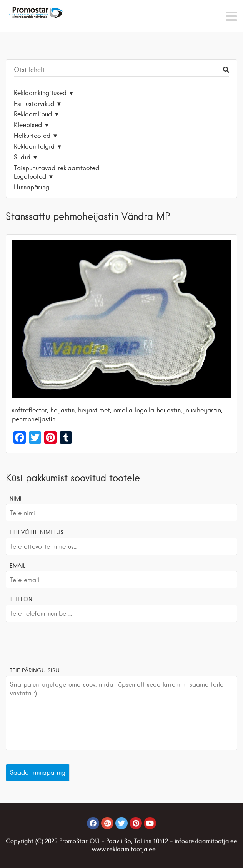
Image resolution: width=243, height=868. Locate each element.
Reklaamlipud (33, 114)
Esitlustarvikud (34, 104)
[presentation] (64, 643)
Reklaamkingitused (40, 93)
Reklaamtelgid (34, 146)
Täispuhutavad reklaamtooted (57, 168)
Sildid (22, 157)
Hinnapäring (32, 187)
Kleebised (28, 125)
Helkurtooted (32, 136)
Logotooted (30, 176)
